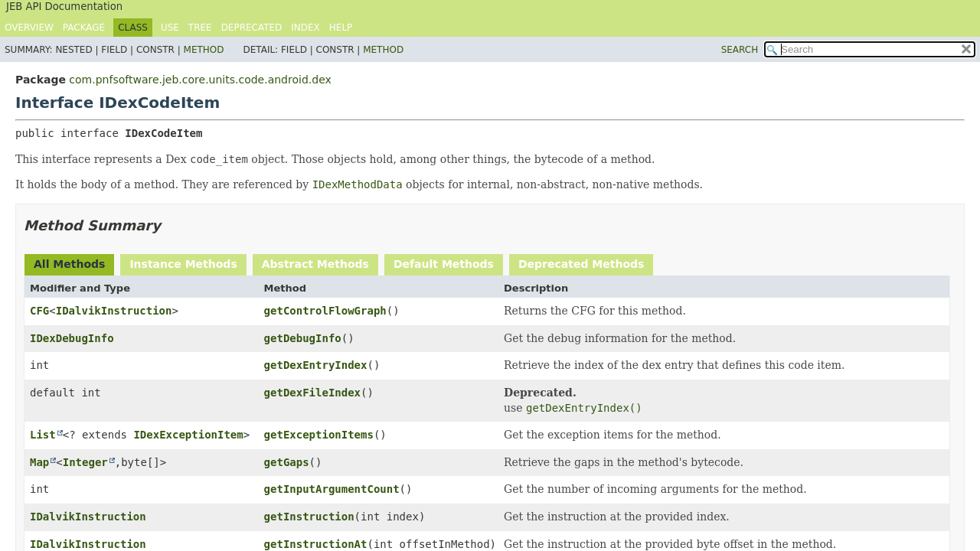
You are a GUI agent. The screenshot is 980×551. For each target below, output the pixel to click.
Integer (85, 462)
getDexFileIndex (312, 393)
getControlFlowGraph (325, 311)
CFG (39, 311)
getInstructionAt (316, 544)
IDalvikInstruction (114, 311)
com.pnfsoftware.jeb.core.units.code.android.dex (200, 80)
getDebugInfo (303, 338)
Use (170, 28)
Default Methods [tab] (444, 264)
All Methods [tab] (69, 264)
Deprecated (252, 28)
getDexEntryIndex (316, 365)
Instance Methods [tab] (183, 264)
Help (341, 28)
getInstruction (309, 517)
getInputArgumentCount (332, 489)
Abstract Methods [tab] (315, 264)
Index (305, 28)
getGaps (287, 462)
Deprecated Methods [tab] (581, 264)
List (43, 435)
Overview (29, 28)
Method (204, 50)
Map (39, 462)
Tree (200, 28)
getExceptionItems (319, 435)
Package (84, 28)
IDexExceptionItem (188, 435)
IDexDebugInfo (72, 338)
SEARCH (740, 50)
